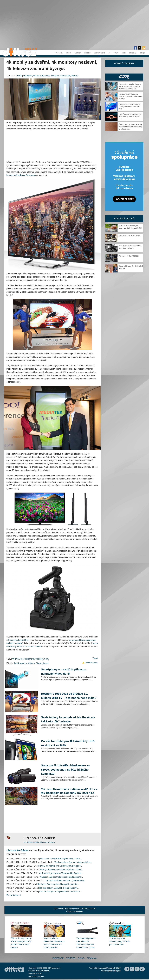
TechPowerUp (20, 663)
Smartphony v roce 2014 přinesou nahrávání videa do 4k (64, 672)
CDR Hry (124, 77)
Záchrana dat (90, 908)
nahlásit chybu (91, 663)
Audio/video (65, 76)
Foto (124, 53)
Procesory (59, 53)
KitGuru (31, 663)
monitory (39, 659)
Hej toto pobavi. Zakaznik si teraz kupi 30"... (59, 888)
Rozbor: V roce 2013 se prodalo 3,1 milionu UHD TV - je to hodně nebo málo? (69, 696)
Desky (69, 53)
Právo (116, 53)
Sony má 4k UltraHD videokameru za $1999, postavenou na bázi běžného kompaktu (65, 770)
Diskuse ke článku (18, 850)
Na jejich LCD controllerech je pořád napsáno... (61, 877)
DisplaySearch (42, 663)
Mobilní (75, 76)
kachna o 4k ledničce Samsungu (21, 175)
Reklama (92, 958)
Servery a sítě (100, 53)
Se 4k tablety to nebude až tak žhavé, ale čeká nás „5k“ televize (68, 719)
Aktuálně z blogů (124, 219)
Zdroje (142, 53)
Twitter (71, 958)
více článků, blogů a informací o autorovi (40, 842)
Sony (47, 659)
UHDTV (16, 659)
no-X (20, 76)
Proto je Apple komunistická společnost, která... (61, 870)
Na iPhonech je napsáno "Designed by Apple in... (61, 873)
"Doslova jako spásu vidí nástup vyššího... (73, 862)
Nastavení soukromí (36, 977)
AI (109, 53)
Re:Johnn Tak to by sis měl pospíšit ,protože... (58, 884)
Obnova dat (79, 908)
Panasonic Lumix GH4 (18, 640)
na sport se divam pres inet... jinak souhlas (65, 881)
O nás (81, 958)
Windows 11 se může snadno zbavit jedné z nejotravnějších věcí (130, 106)
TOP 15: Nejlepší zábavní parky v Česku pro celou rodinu (120, 942)
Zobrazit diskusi (14, 895)
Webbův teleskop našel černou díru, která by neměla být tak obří (130, 117)
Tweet (95, 658)
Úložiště (87, 53)
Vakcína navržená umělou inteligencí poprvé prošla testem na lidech (131, 96)
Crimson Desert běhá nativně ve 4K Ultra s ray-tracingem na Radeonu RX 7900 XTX (69, 791)
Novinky (37, 76)
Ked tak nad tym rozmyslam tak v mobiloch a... (60, 892)
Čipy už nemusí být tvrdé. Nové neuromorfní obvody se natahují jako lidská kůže (130, 127)
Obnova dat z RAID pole (63, 908)
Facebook (58, 958)
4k (21, 659)
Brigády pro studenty (74, 911)
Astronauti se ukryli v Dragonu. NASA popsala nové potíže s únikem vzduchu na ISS (130, 86)
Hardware (28, 76)
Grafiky (78, 53)
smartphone (29, 659)
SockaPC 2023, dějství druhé (129, 236)
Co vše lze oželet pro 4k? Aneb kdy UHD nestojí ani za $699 (68, 743)
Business (46, 76)
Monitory (133, 53)
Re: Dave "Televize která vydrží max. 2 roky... (61, 859)
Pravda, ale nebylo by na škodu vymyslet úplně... (60, 866)
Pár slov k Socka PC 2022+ (129, 256)
